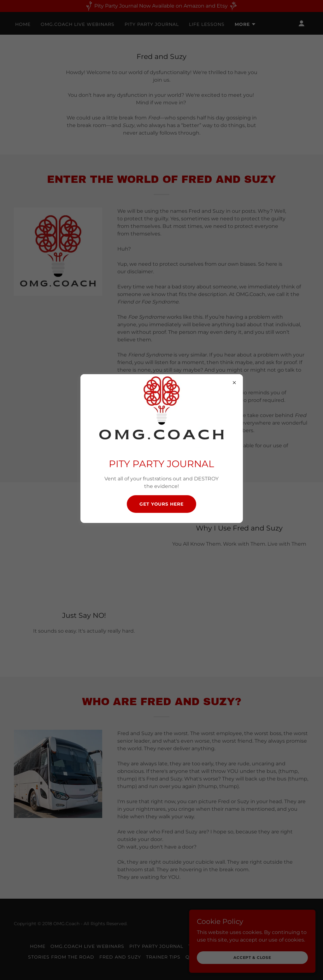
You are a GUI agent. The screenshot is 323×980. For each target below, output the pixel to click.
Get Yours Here (162, 504)
